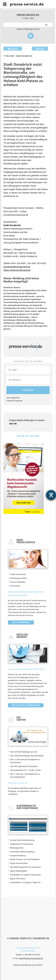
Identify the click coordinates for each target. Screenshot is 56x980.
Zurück (13, 49)
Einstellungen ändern (18, 578)
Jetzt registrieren (13, 398)
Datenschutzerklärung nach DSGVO (28, 965)
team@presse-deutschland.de (31, 958)
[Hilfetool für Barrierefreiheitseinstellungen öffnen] (51, 495)
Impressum (41, 938)
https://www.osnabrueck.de (17, 270)
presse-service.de (28, 15)
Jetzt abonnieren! (21, 622)
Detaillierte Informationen (26, 705)
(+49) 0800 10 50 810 (32, 955)
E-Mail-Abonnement (18, 574)
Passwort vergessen (14, 401)
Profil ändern (15, 586)
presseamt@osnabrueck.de (17, 267)
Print (40, 49)
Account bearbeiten (18, 582)
